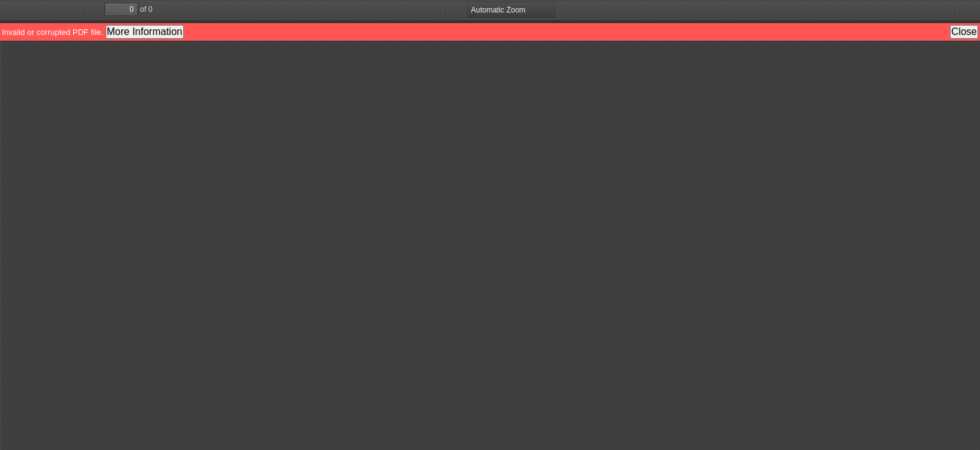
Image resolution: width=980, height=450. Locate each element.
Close (964, 32)
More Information (145, 32)
